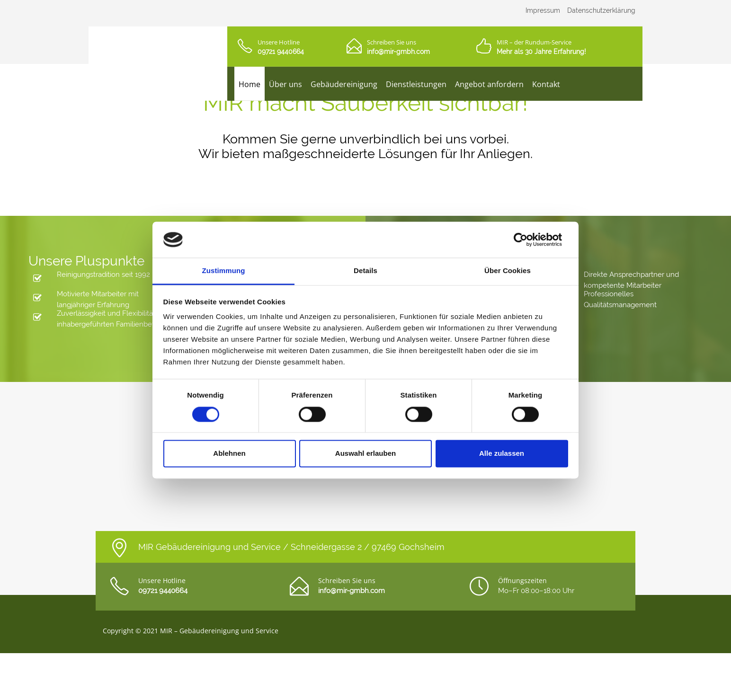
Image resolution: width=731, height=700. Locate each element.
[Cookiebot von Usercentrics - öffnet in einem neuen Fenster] (527, 239)
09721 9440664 (281, 52)
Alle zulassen (502, 454)
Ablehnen (229, 454)
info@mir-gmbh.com (398, 52)
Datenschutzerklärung (601, 10)
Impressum (543, 10)
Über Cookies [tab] (508, 271)
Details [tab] (365, 271)
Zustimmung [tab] (224, 271)
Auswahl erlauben (365, 454)
